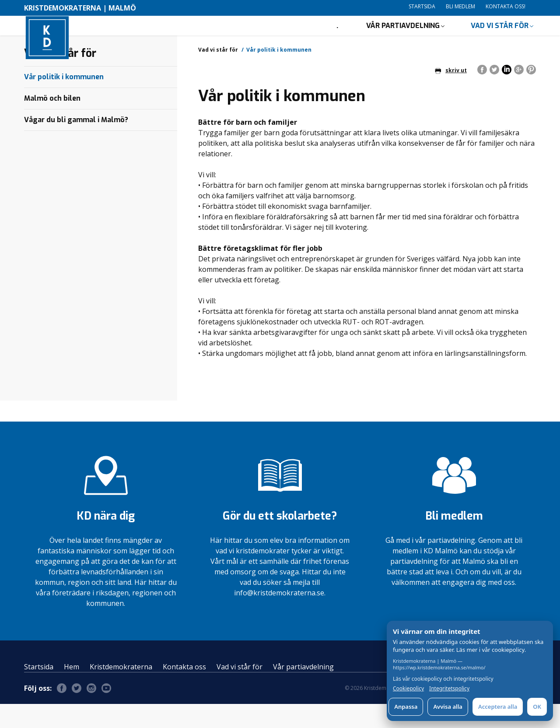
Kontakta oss (184, 691)
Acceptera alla (498, 707)
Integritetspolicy (449, 689)
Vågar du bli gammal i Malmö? (76, 144)
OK (537, 707)
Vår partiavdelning (403, 37)
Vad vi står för (500, 37)
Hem (72, 691)
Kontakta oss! (506, 6)
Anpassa (406, 707)
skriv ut (451, 94)
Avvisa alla (448, 707)
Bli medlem (460, 6)
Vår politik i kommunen (64, 101)
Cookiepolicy (408, 689)
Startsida (422, 6)
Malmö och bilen (52, 122)
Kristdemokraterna (121, 691)
